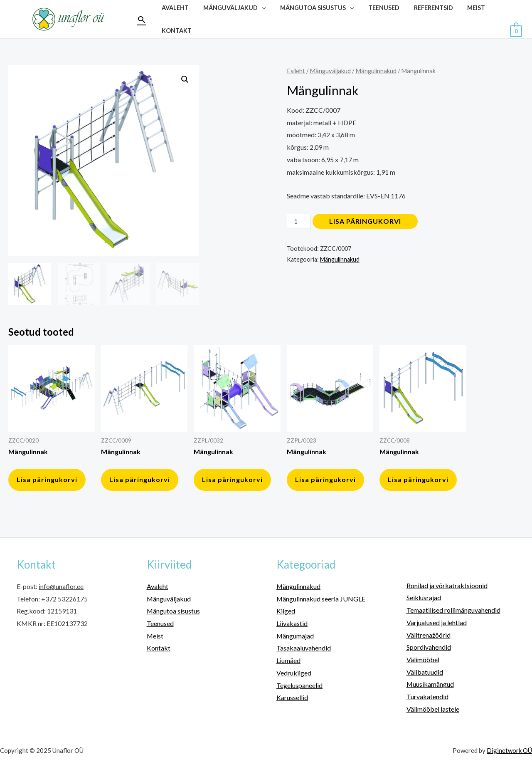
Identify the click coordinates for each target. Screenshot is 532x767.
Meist (155, 636)
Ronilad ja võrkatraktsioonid (447, 585)
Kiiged (286, 611)
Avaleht (158, 586)
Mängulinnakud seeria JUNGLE (321, 599)
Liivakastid (292, 623)
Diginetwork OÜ (509, 750)
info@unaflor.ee (61, 586)
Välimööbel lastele (433, 709)
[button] (185, 79)
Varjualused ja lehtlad (437, 622)
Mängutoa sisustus (174, 611)
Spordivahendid (429, 647)
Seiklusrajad (424, 598)
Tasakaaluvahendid (304, 648)
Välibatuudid (425, 672)
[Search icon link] (142, 19)
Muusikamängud (430, 684)
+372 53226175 (64, 599)
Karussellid (292, 697)
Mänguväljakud (330, 71)
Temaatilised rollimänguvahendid (453, 610)
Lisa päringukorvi (365, 221)
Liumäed (288, 660)
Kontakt (175, 31)
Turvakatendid (427, 696)
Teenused (160, 623)
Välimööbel (423, 659)
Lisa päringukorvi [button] (47, 479)
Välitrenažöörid (429, 635)
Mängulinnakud (376, 71)
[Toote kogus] (299, 221)
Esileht (296, 71)
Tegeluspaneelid (299, 685)
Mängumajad (295, 636)
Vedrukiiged (294, 673)
